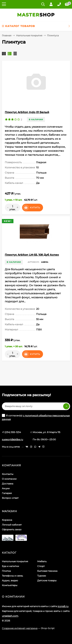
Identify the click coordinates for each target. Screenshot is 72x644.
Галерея (7, 493)
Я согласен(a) (36, 417)
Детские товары (47, 580)
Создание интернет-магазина (20, 628)
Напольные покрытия (29, 35)
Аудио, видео (10, 580)
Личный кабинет (12, 525)
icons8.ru (63, 606)
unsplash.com (10, 616)
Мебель (42, 561)
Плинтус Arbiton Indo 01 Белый (27, 112)
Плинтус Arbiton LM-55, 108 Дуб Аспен (32, 255)
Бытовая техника (47, 571)
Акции (6, 488)
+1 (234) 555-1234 (11, 432)
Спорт (41, 566)
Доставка (8, 484)
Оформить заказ (12, 529)
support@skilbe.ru (12, 439)
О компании (9, 479)
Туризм (42, 576)
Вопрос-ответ (10, 498)
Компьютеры (10, 585)
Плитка (6, 571)
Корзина (7, 520)
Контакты (8, 474)
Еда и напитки (10, 566)
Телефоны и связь (12, 576)
